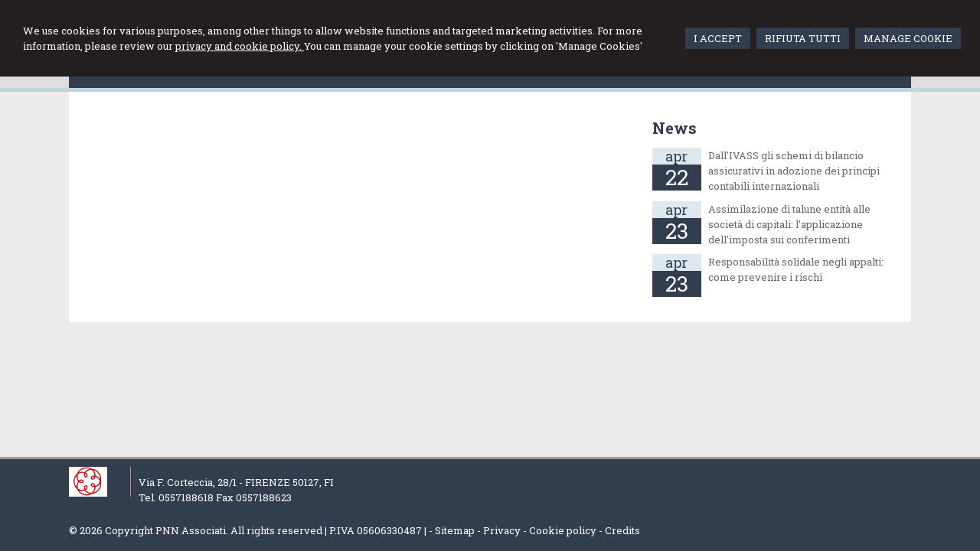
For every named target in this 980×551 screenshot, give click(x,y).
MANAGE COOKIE (908, 38)
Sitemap (455, 530)
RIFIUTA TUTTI (803, 38)
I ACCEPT (718, 38)
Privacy (502, 530)
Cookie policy (563, 530)
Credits (622, 530)
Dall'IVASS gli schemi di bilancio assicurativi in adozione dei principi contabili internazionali (794, 171)
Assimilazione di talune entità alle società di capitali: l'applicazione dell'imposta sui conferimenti (789, 224)
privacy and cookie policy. (240, 46)
